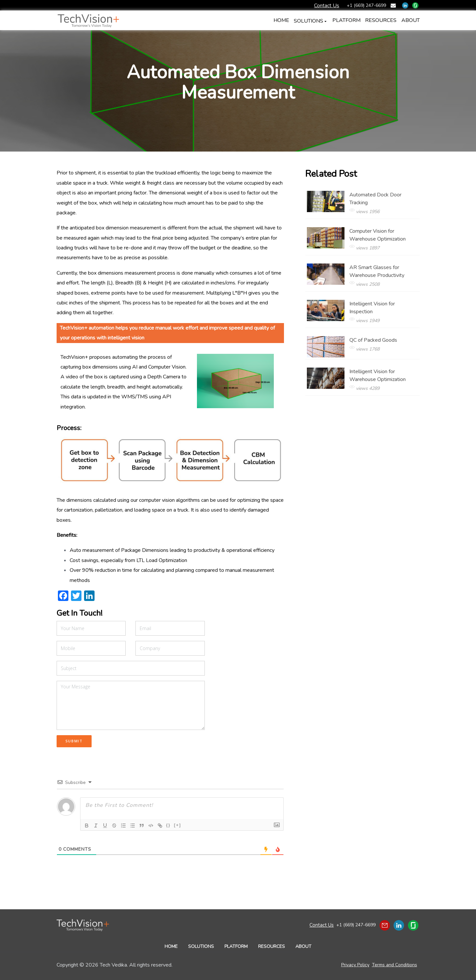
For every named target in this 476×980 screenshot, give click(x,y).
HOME (171, 946)
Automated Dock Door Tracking (384, 204)
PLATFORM (236, 946)
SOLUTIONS (301, 21)
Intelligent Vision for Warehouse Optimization (384, 381)
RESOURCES (272, 946)
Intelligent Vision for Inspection (384, 313)
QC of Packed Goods (384, 345)
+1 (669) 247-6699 (356, 925)
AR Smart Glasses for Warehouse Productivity (384, 277)
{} (168, 825)
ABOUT (303, 946)
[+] (178, 825)
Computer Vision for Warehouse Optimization (384, 240)
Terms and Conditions (395, 965)
